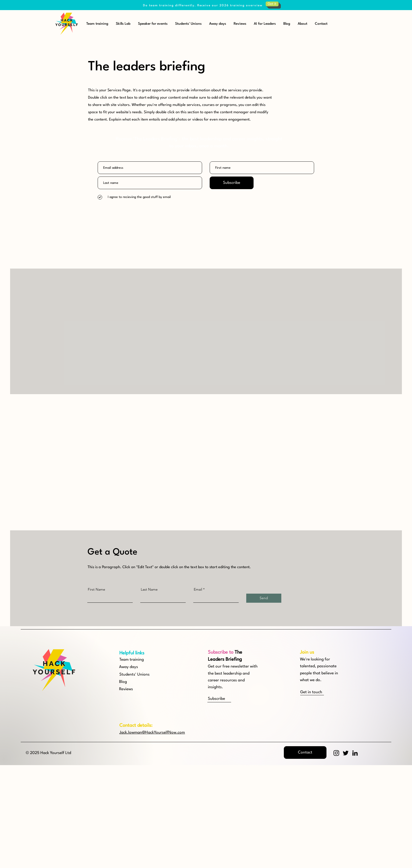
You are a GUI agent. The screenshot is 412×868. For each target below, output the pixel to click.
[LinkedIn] (355, 753)
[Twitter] (346, 753)
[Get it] (272, 4)
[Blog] (137, 682)
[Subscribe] (232, 183)
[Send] (264, 598)
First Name (97, 589)
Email (198, 589)
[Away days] (137, 667)
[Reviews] (137, 689)
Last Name (149, 589)
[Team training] (137, 660)
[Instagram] (336, 753)
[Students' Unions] (137, 675)
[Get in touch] (318, 692)
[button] (226, 699)
